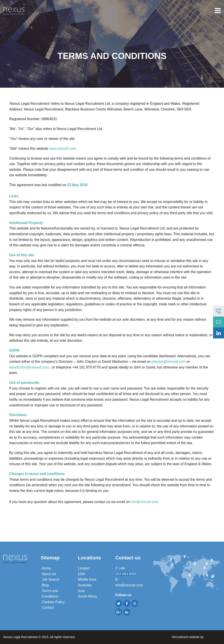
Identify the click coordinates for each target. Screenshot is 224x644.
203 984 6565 (126, 574)
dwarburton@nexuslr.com (29, 367)
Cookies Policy (53, 602)
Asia (81, 591)
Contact (48, 608)
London (84, 568)
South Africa (87, 596)
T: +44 (121, 568)
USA (81, 574)
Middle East (87, 579)
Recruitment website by (196, 637)
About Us (49, 574)
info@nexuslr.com (145, 502)
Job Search (51, 579)
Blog (45, 585)
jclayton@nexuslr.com (169, 362)
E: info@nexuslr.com (129, 582)
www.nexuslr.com (63, 149)
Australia (85, 585)
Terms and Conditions (50, 594)
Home (46, 568)
